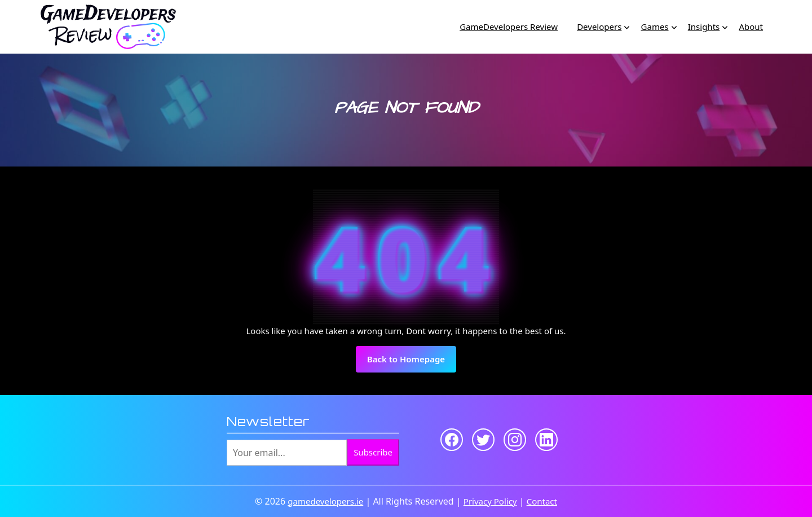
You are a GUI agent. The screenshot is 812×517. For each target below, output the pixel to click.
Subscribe (373, 452)
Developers (599, 27)
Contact (542, 501)
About (751, 27)
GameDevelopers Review (509, 27)
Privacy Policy (490, 501)
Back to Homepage (412, 362)
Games (655, 27)
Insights (704, 27)
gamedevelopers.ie (325, 501)
